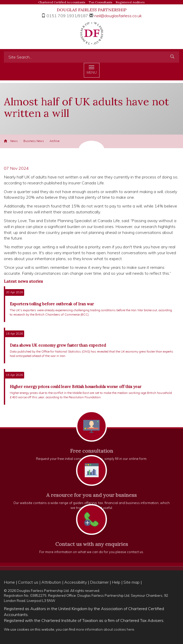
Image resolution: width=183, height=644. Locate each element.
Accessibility (76, 582)
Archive (54, 141)
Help (116, 582)
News (14, 141)
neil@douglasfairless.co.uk (118, 16)
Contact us (28, 582)
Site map (131, 582)
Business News (34, 141)
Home (9, 582)
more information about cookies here (105, 629)
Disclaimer (99, 582)
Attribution (51, 582)
